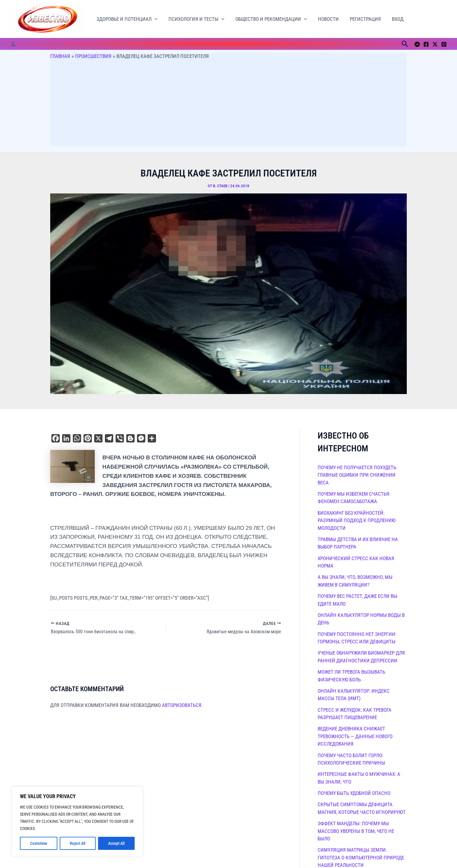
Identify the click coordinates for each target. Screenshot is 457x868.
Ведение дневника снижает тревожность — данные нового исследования (355, 736)
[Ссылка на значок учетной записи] (13, 44)
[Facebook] (426, 44)
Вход (393, 19)
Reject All (78, 843)
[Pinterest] (444, 44)
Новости (325, 19)
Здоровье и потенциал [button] (126, 19)
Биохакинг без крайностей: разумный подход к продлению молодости (357, 520)
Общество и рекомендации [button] (269, 19)
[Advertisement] (228, 105)
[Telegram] (417, 44)
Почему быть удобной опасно (354, 793)
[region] (77, 821)
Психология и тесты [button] (195, 19)
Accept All (116, 843)
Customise (39, 843)
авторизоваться (182, 705)
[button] (154, 19)
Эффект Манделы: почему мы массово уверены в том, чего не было (356, 831)
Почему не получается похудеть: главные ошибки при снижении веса (357, 475)
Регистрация (361, 19)
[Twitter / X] (435, 44)
